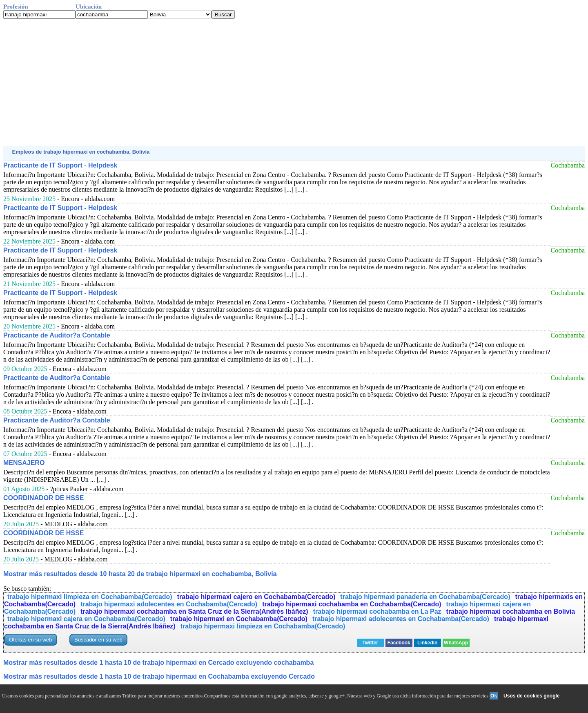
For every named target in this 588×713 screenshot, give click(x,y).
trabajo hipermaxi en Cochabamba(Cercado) (239, 619)
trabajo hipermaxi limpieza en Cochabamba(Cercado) (90, 597)
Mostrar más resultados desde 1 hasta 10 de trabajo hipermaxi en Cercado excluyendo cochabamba (158, 663)
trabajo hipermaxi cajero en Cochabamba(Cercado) (256, 597)
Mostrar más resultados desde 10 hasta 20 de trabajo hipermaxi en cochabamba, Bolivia (140, 574)
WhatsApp (456, 643)
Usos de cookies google (531, 696)
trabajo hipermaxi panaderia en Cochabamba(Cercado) (425, 597)
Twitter (370, 643)
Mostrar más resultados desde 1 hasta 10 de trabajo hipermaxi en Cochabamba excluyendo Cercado (159, 676)
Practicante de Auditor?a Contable (57, 335)
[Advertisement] (248, 83)
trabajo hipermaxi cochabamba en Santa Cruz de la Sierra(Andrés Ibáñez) (194, 611)
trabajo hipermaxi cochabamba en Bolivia (511, 611)
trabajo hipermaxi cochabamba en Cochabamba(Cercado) (352, 604)
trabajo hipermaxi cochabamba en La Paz (377, 611)
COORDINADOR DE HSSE (43, 498)
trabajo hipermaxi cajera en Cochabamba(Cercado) (86, 619)
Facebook (399, 643)
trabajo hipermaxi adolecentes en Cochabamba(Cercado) (169, 604)
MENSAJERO (24, 463)
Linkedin (427, 643)
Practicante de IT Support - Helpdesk (60, 165)
